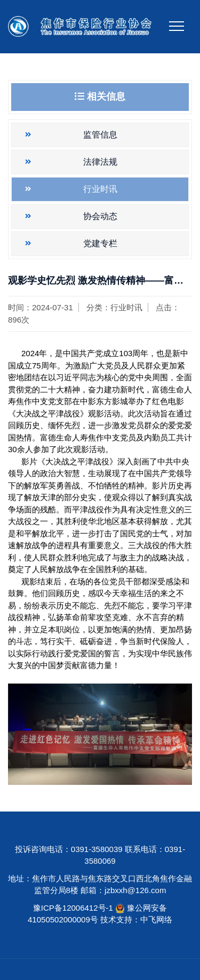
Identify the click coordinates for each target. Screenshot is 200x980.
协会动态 (100, 216)
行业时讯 (100, 189)
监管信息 (100, 135)
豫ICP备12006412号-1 (73, 908)
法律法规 (100, 162)
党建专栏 (100, 243)
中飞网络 (156, 919)
